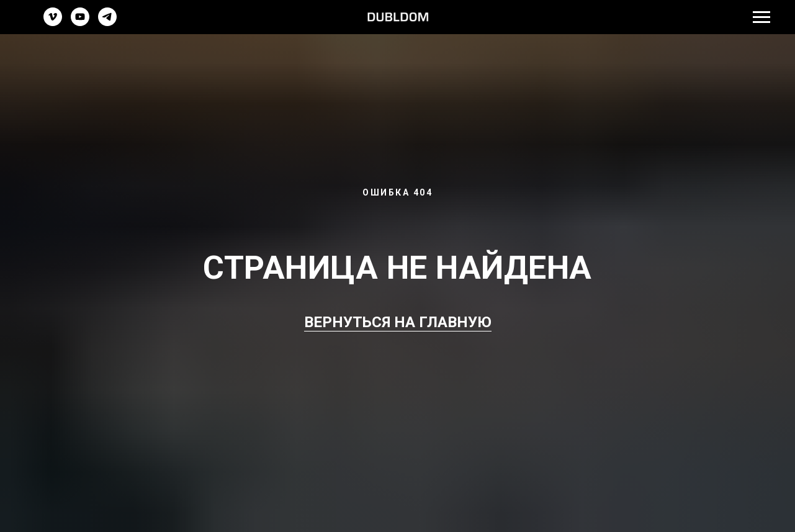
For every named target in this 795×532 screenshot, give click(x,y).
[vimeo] (53, 23)
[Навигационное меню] (761, 17)
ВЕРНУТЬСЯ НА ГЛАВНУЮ (398, 322)
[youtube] (80, 23)
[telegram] (107, 23)
